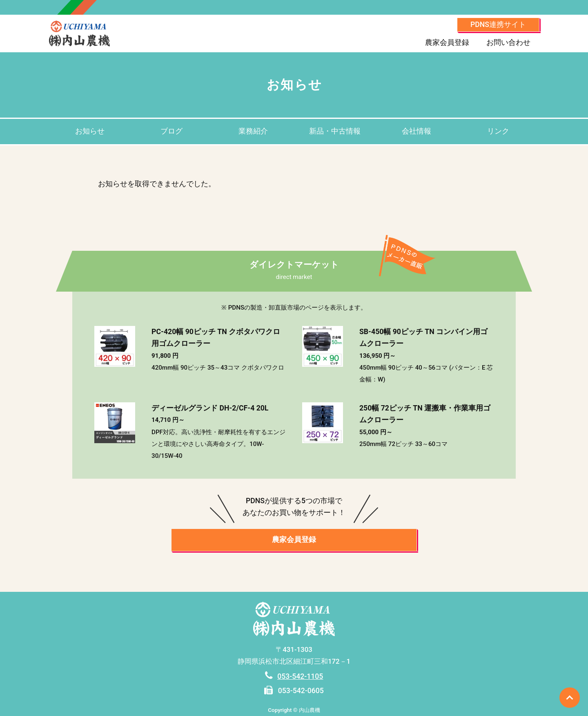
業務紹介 (253, 131)
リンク (498, 131)
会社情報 (416, 131)
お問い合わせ (508, 42)
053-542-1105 (300, 676)
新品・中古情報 (335, 131)
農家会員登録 (447, 42)
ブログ (171, 131)
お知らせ (90, 131)
